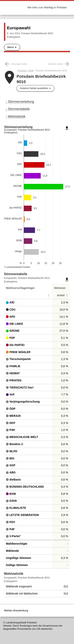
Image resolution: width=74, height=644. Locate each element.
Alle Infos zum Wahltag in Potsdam (47, 7)
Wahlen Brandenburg (16, 610)
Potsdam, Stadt (25, 71)
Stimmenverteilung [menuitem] (21, 102)
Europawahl (19, 28)
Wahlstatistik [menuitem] (17, 116)
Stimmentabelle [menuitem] (19, 109)
